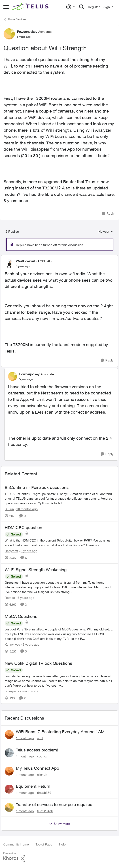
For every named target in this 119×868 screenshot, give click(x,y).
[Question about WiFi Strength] (23, 266)
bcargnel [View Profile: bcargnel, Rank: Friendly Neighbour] (11, 691)
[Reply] (108, 214)
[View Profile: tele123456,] (9, 807)
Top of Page (44, 844)
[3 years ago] (28, 551)
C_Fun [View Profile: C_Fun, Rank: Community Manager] (9, 509)
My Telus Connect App (37, 768)
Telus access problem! (37, 750)
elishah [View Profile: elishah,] (42, 774)
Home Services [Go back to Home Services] (15, 19)
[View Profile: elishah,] (9, 771)
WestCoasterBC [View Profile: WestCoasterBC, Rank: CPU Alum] (27, 261)
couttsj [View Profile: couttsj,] (42, 756)
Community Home (16, 844)
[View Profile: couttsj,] (9, 753)
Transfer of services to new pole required (54, 804)
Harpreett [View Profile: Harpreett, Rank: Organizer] (11, 551)
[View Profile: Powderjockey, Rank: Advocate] (9, 34)
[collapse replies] (59, 257)
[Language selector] (71, 7)
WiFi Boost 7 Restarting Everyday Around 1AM (60, 732)
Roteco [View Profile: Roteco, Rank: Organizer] (10, 598)
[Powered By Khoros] (59, 857)
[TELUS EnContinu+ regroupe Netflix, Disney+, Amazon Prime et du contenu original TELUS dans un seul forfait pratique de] (59, 498)
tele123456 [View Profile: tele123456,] (45, 811)
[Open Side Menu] (6, 7)
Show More (59, 824)
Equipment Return (33, 786)
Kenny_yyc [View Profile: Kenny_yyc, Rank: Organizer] (12, 644)
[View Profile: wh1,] (9, 735)
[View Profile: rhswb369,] (9, 789)
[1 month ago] (25, 738)
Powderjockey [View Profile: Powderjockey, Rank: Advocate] (27, 32)
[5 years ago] (25, 598)
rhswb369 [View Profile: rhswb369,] (44, 793)
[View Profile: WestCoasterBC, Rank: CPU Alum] (9, 264)
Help (62, 844)
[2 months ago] (29, 691)
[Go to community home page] (31, 7)
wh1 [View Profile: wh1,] (40, 738)
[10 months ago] (26, 509)
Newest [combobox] (106, 232)
